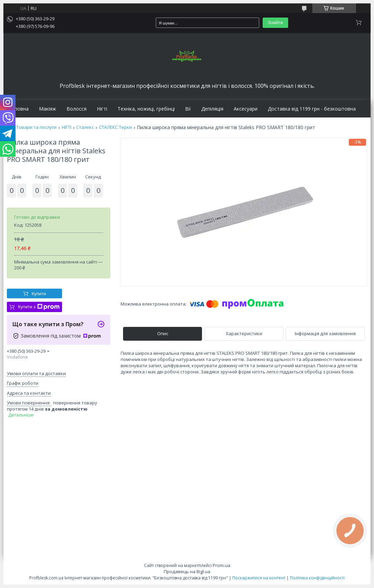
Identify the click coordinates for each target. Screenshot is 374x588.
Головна (19, 109)
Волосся (77, 109)
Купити (39, 294)
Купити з (39, 307)
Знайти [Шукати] (275, 23)
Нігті (102, 109)
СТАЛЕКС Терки (115, 127)
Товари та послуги (36, 127)
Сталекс (85, 127)
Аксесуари (246, 109)
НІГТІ (67, 127)
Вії (188, 109)
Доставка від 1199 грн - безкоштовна (312, 109)
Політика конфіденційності (317, 578)
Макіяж (48, 109)
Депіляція (212, 109)
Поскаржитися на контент (259, 578)
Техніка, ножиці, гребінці (146, 109)
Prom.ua (221, 565)
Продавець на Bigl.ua (187, 571)
